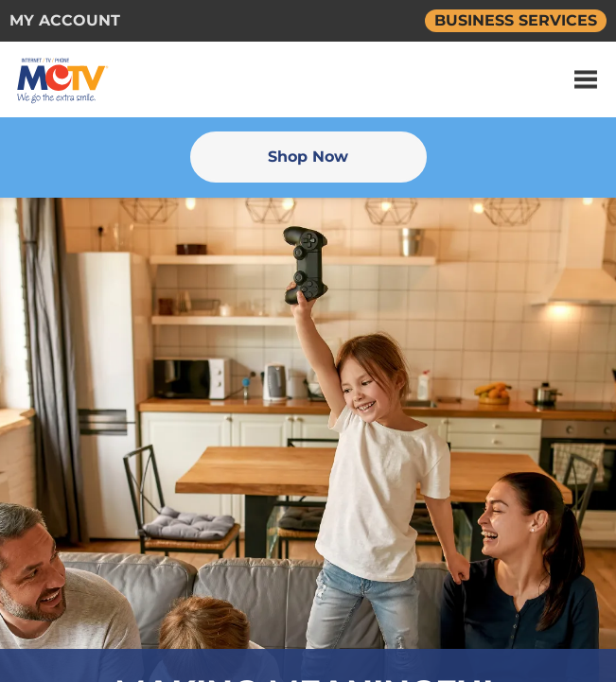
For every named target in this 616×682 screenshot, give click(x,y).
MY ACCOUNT (65, 20)
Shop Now (308, 157)
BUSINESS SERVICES (516, 20)
